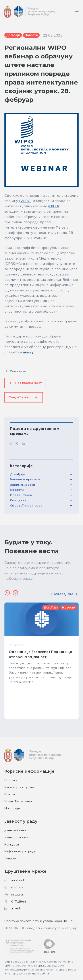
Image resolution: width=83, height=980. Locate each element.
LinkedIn (13, 908)
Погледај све (62, 594)
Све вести (18, 371)
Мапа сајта (13, 808)
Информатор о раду (20, 851)
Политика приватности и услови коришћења (39, 921)
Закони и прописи (25, 479)
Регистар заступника (20, 787)
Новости (17, 490)
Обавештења (21, 495)
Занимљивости (23, 485)
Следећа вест (20, 397)
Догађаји (18, 474)
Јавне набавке (15, 830)
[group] (41, 661)
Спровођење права (26, 505)
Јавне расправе (16, 837)
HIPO (54, 206)
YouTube (14, 887)
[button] (7, 593)
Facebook (15, 880)
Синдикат (18, 500)
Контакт (11, 794)
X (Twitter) (15, 901)
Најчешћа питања (18, 801)
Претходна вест (28, 383)
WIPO (25, 201)
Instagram (15, 894)
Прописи (11, 780)
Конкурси (12, 844)
